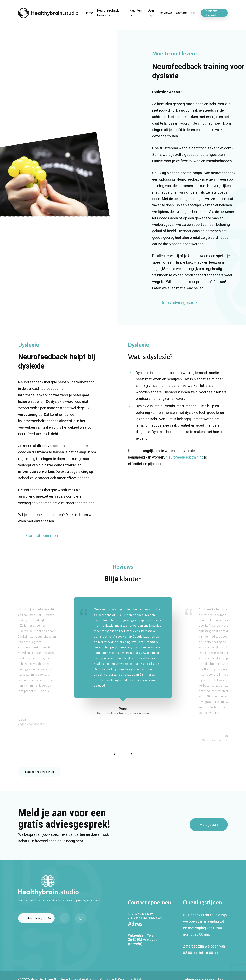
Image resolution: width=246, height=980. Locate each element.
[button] (175, 303)
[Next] (130, 754)
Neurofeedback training (185, 457)
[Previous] (116, 754)
